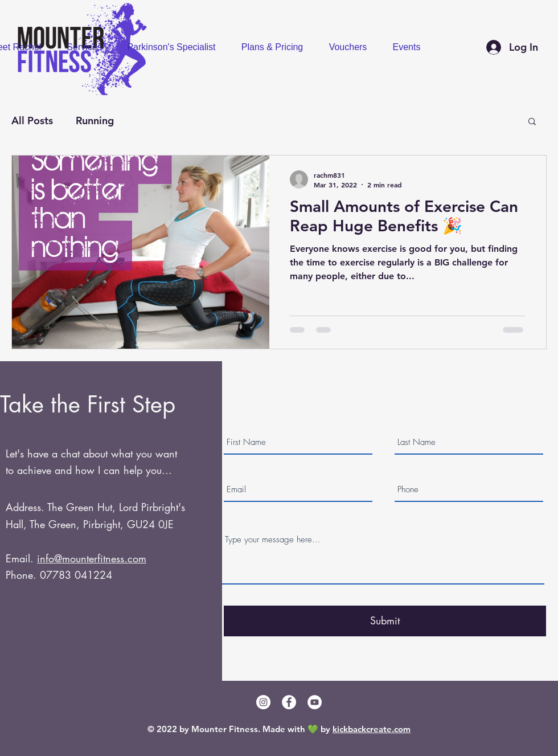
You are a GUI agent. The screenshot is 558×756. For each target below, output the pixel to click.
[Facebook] (289, 702)
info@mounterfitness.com (92, 558)
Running (95, 120)
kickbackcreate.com (372, 729)
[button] (532, 122)
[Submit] (385, 621)
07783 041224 (76, 575)
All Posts (32, 120)
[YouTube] (315, 702)
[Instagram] (263, 702)
